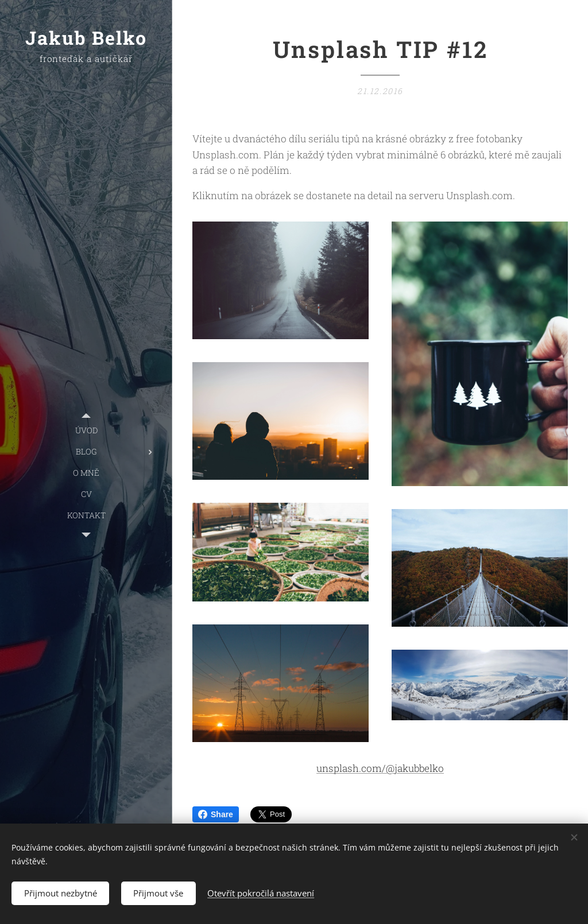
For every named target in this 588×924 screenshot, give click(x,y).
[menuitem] (86, 430)
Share (216, 814)
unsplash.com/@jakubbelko (380, 768)
